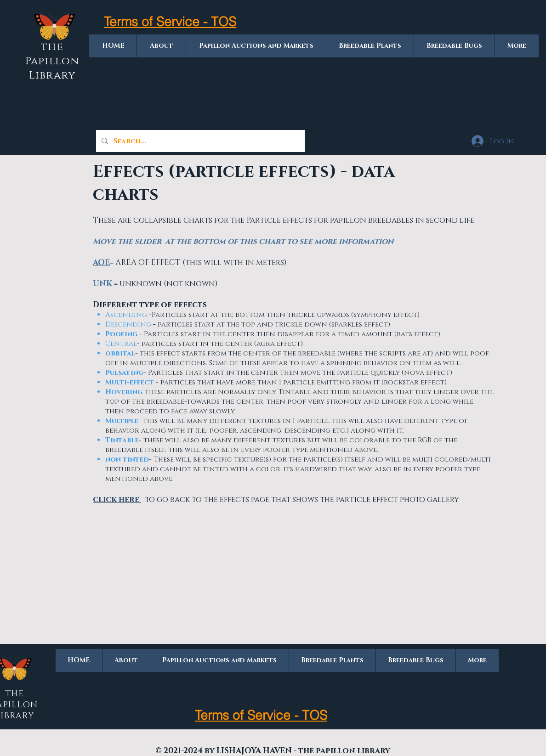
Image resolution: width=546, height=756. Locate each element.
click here (117, 499)
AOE (101, 262)
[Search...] (199, 141)
